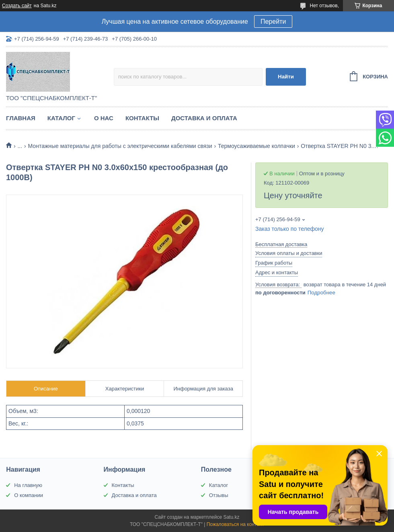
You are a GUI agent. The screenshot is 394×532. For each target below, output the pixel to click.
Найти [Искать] (286, 77)
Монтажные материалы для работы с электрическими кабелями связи (120, 146)
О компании (29, 495)
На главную (28, 485)
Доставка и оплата (204, 118)
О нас (104, 118)
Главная (21, 118)
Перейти (273, 22)
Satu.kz (231, 517)
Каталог (61, 118)
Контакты (142, 118)
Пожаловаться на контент (235, 524)
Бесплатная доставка (281, 244)
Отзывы (219, 495)
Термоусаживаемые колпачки (257, 146)
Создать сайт (17, 6)
